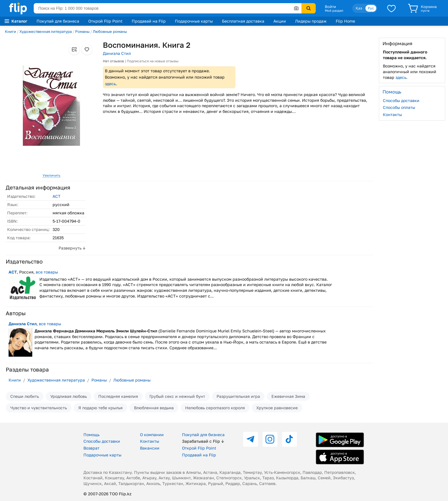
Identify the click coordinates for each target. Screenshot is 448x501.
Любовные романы (110, 31)
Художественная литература (46, 31)
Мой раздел (334, 11)
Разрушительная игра (238, 396)
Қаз (359, 8)
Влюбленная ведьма (154, 408)
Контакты (392, 114)
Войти (330, 7)
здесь (110, 84)
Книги (10, 31)
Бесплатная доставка (243, 21)
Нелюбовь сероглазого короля (215, 408)
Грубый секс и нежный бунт (177, 396)
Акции (280, 21)
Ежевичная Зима (288, 396)
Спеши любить (25, 396)
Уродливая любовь (69, 396)
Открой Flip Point (105, 21)
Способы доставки (401, 100)
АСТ (57, 196)
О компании (152, 435)
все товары (47, 272)
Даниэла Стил (117, 53)
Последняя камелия (118, 396)
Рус (371, 8)
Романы (82, 31)
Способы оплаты (399, 107)
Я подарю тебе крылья (100, 408)
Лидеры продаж (311, 21)
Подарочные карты (194, 21)
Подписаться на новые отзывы (153, 61)
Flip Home (345, 21)
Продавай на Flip (149, 21)
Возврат (91, 448)
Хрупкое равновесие (277, 408)
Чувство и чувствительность (39, 408)
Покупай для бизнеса (58, 21)
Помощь (91, 435)
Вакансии (150, 448)
